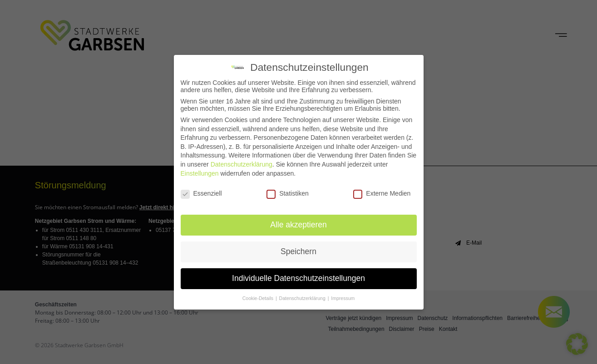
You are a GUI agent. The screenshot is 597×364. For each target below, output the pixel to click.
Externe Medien (382, 192)
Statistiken (288, 192)
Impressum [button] (343, 297)
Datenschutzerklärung (242, 163)
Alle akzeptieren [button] (298, 224)
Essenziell (201, 192)
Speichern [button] (298, 251)
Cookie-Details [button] (259, 297)
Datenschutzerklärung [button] (303, 297)
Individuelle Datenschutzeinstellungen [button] (298, 277)
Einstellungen (200, 172)
